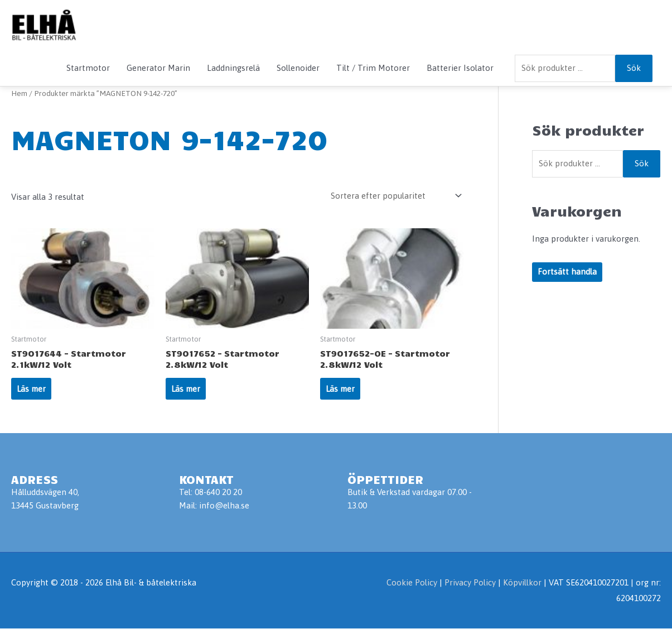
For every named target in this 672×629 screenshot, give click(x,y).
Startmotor (88, 68)
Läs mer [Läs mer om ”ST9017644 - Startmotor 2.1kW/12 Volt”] (32, 389)
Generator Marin (158, 68)
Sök (634, 68)
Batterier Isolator (460, 68)
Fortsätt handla (567, 272)
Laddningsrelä (233, 68)
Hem (19, 93)
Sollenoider (298, 68)
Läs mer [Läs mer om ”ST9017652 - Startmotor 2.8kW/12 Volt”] (187, 389)
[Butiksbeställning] (394, 196)
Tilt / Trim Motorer (373, 68)
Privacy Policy (471, 584)
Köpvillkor (522, 584)
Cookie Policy (412, 584)
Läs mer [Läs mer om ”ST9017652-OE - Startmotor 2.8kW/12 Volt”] (341, 389)
